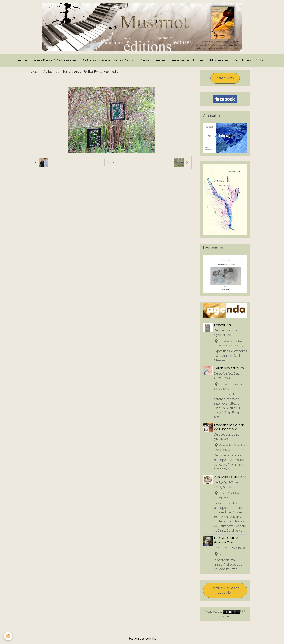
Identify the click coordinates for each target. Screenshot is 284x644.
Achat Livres (225, 78)
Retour (111, 162)
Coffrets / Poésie (95, 60)
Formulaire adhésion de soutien (225, 590)
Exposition (222, 325)
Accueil (23, 60)
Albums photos (57, 72)
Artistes (198, 60)
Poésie (145, 60)
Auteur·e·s (179, 60)
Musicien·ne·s (220, 60)
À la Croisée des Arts (230, 477)
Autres (161, 60)
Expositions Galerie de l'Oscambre (229, 427)
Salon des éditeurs (229, 368)
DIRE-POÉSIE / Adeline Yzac (226, 540)
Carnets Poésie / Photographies (54, 60)
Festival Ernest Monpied (100, 72)
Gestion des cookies (142, 639)
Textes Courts (124, 60)
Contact (260, 60)
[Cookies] (8, 636)
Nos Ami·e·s (243, 60)
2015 (76, 72)
